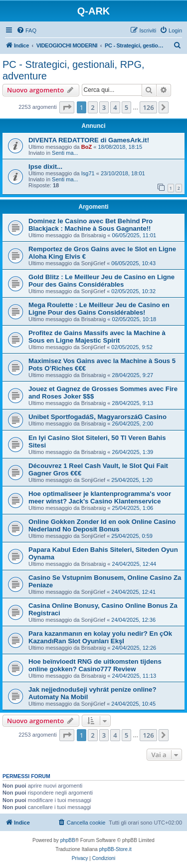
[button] (67, 107)
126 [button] (148, 107)
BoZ (87, 147)
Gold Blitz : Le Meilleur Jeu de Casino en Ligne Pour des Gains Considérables (101, 281)
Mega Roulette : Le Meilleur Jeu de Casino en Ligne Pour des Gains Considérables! (99, 309)
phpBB (68, 840)
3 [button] (104, 107)
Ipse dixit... (45, 167)
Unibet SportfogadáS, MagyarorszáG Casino (97, 417)
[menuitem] (26, 30)
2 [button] (93, 107)
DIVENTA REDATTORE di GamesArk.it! (89, 140)
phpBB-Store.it (115, 849)
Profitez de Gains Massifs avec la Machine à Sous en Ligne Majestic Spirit (97, 337)
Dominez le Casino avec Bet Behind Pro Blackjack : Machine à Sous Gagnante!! (91, 225)
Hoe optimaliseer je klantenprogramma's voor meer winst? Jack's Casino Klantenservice (100, 497)
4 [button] (115, 107)
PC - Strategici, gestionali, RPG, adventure (74, 70)
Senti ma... (65, 153)
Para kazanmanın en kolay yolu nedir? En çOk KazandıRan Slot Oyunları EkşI (100, 637)
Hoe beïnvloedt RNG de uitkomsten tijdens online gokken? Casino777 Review (95, 665)
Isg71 (88, 173)
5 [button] (126, 107)
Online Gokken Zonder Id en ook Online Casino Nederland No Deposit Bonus (102, 525)
